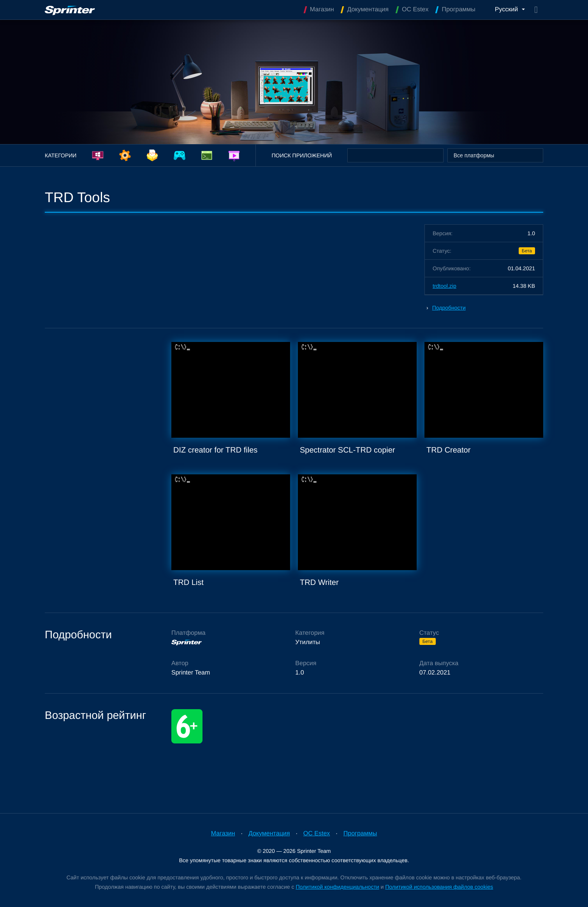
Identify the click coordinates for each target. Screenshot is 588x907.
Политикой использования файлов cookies (439, 887)
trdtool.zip (445, 286)
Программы (360, 834)
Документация (269, 834)
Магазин (223, 834)
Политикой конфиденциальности (337, 887)
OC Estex (317, 834)
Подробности (449, 308)
